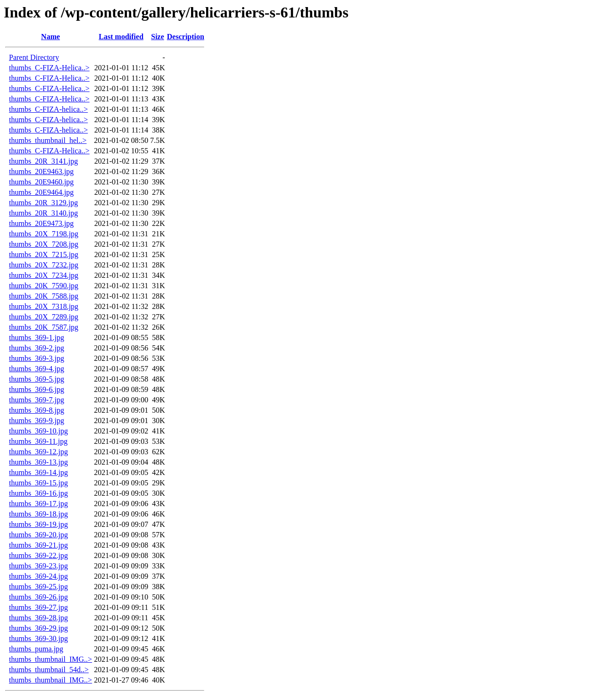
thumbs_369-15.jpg (38, 483)
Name (50, 37)
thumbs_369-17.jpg (38, 504)
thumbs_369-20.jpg (38, 535)
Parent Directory (34, 57)
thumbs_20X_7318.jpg (44, 306)
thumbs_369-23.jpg (38, 566)
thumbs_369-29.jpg (38, 628)
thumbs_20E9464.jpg (41, 192)
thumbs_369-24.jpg (38, 576)
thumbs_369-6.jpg (37, 389)
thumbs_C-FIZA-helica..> (48, 109)
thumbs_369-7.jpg (37, 400)
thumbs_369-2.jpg (37, 348)
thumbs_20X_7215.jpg (44, 254)
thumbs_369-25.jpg (38, 587)
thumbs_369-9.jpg (37, 421)
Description (186, 37)
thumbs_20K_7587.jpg (44, 327)
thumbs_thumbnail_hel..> (48, 140)
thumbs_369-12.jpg (38, 452)
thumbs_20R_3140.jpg (43, 213)
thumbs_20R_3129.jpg (43, 203)
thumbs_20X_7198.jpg (44, 234)
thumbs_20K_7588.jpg (44, 296)
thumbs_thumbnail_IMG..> (50, 659)
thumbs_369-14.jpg (38, 472)
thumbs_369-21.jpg (38, 545)
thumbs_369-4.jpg (37, 369)
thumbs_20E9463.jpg (41, 171)
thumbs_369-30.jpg (38, 638)
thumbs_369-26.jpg (38, 597)
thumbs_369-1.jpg (37, 337)
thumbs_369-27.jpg (38, 607)
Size (158, 37)
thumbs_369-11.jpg (38, 441)
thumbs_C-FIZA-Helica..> (49, 68)
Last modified (121, 37)
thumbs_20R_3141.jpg (43, 161)
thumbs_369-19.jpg (38, 524)
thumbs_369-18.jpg (38, 514)
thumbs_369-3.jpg (37, 358)
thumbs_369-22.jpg (38, 555)
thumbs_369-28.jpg (38, 618)
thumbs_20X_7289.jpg (44, 317)
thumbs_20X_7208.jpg (44, 244)
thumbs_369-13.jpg (38, 462)
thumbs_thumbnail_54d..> (49, 670)
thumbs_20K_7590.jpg (44, 286)
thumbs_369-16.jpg (38, 493)
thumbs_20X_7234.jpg (44, 275)
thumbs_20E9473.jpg (41, 223)
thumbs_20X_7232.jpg (44, 265)
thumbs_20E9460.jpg (41, 182)
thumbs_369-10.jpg (38, 431)
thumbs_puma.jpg (36, 649)
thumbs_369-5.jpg (37, 379)
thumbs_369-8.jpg (37, 410)
